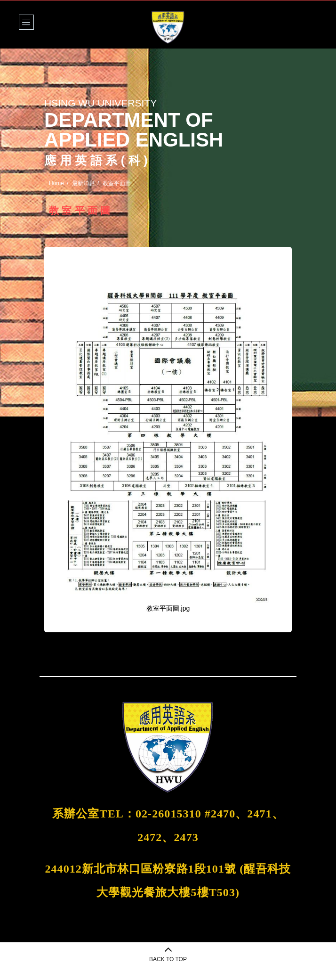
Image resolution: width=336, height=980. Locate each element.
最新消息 (83, 183)
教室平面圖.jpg (168, 608)
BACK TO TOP (168, 959)
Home (56, 183)
